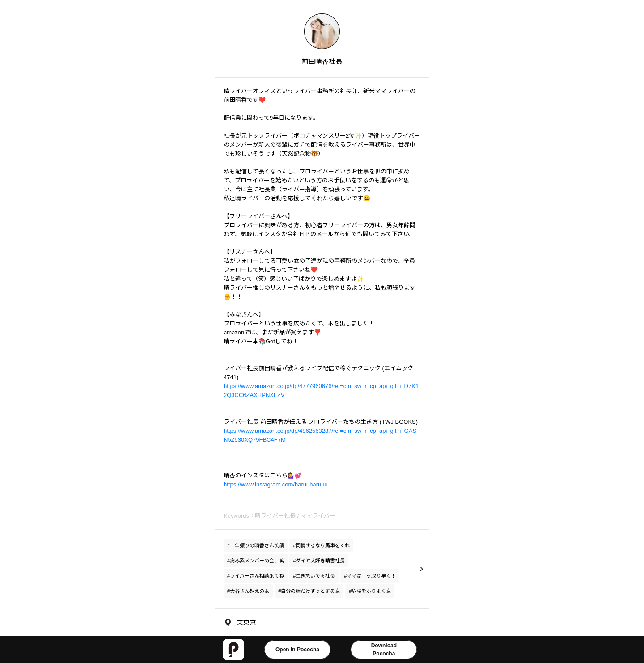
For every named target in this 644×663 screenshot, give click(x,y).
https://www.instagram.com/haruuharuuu (276, 484)
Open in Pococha (297, 650)
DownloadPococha (384, 650)
